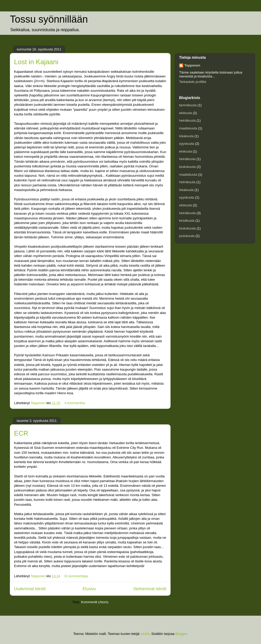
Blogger (181, 634)
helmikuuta (187, 182)
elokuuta (185, 113)
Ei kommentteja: (77, 576)
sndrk (145, 634)
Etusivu (89, 589)
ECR (21, 433)
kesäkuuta (187, 221)
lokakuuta (186, 136)
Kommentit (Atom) (95, 602)
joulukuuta (187, 236)
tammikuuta (188, 105)
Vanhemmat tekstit (150, 589)
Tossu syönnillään (49, 19)
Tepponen (192, 65)
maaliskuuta (188, 128)
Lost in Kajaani (36, 62)
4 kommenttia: (76, 403)
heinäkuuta (187, 120)
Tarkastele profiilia (193, 82)
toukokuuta (187, 167)
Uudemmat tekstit (30, 589)
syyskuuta (187, 144)
